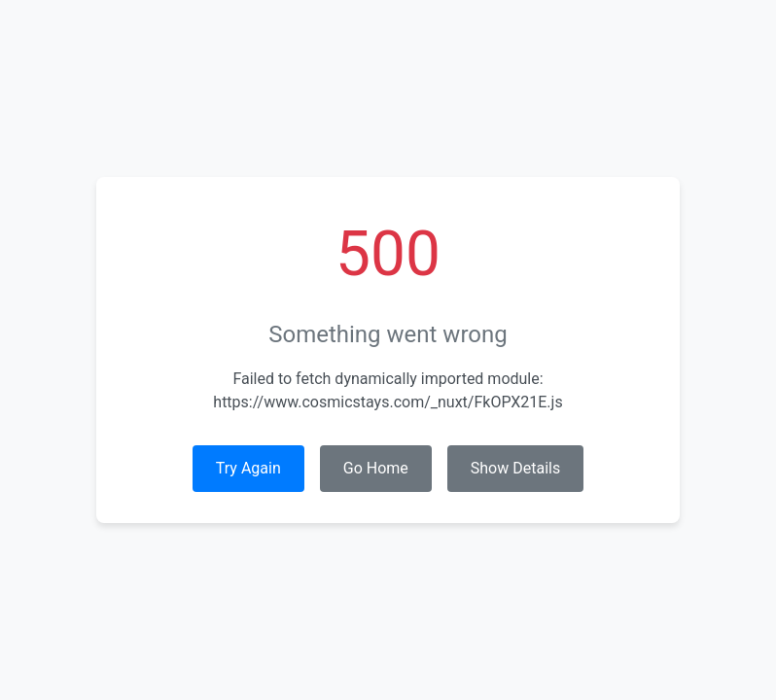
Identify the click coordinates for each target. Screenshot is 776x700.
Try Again (248, 468)
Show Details (515, 468)
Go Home (376, 468)
